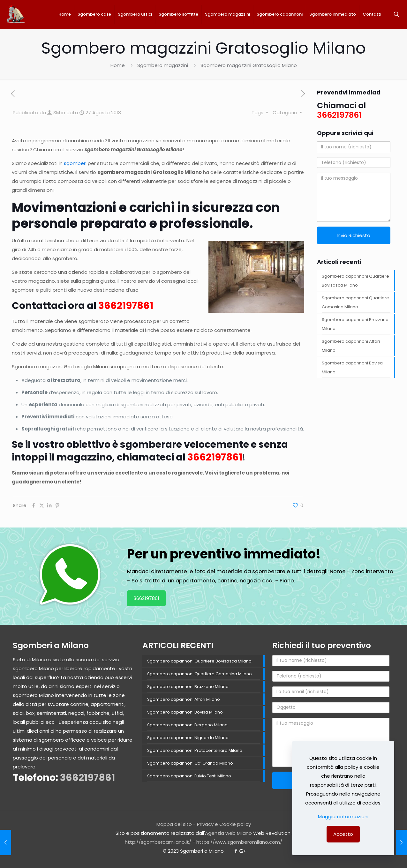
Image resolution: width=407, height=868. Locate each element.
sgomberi (75, 163)
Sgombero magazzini (163, 65)
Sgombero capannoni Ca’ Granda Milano (190, 763)
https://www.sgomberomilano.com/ (239, 842)
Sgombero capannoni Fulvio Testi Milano (189, 776)
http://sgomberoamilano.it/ (158, 842)
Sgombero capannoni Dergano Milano (187, 725)
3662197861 (126, 306)
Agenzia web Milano (228, 833)
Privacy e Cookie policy (224, 824)
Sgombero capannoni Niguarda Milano (188, 738)
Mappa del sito (174, 824)
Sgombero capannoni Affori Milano (351, 346)
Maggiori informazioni (343, 816)
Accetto (343, 834)
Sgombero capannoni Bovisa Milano (352, 367)
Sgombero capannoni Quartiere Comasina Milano (355, 302)
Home (118, 65)
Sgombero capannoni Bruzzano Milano (355, 324)
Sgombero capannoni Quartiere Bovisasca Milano (355, 281)
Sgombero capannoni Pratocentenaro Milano (195, 750)
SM (57, 112)
